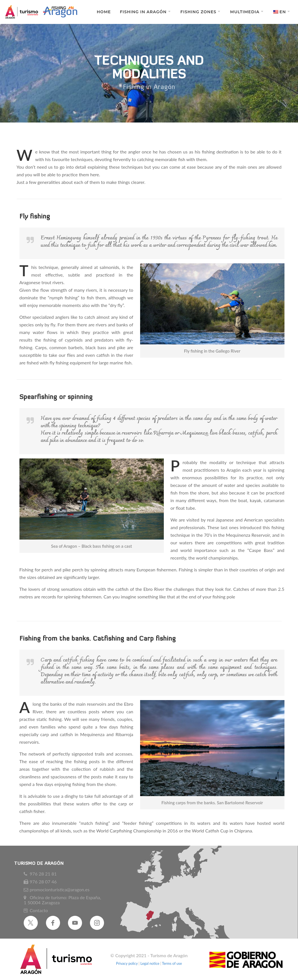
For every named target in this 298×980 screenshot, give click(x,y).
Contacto (39, 910)
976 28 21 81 (43, 874)
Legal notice (150, 963)
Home (104, 12)
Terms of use (172, 963)
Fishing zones (198, 12)
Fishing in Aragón (143, 12)
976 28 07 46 (43, 882)
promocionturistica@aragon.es (59, 890)
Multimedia (245, 12)
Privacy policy (127, 963)
